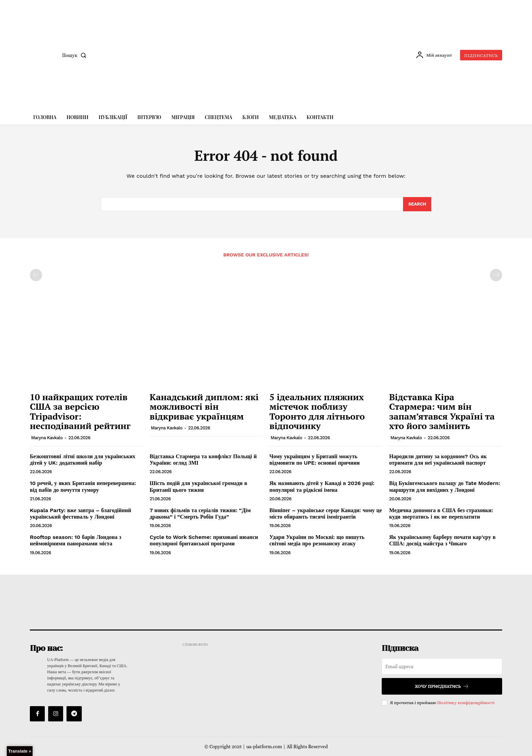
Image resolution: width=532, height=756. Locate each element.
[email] (442, 666)
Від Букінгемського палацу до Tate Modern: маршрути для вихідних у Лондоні (445, 486)
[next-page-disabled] (496, 275)
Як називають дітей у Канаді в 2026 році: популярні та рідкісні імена (322, 486)
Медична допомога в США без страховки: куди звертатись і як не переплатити (441, 513)
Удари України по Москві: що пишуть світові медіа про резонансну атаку (317, 540)
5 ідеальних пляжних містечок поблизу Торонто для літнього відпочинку (317, 411)
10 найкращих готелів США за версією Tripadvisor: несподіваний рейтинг (80, 411)
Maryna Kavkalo (47, 438)
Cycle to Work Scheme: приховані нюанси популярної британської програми (204, 540)
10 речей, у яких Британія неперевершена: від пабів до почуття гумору (83, 486)
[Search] (417, 204)
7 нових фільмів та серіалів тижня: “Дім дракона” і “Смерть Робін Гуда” (200, 513)
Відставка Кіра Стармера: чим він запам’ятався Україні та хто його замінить (442, 411)
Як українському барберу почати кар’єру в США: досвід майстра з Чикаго (442, 540)
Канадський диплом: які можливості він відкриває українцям (204, 406)
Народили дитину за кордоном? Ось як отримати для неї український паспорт (438, 460)
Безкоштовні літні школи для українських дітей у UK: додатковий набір (83, 460)
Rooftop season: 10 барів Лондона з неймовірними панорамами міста (76, 540)
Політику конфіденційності (466, 703)
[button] (75, 55)
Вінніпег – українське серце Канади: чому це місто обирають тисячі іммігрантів (326, 513)
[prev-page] (36, 275)
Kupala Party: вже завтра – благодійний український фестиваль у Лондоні (80, 513)
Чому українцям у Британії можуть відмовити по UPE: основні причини (315, 460)
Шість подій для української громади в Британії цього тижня (198, 486)
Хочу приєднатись (442, 686)
